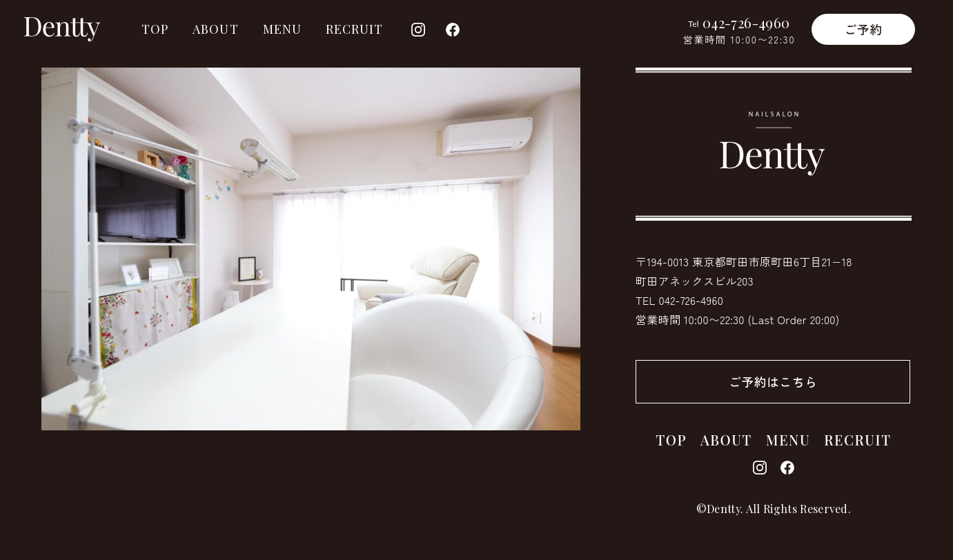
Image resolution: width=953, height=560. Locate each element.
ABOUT (215, 29)
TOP (155, 29)
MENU (282, 29)
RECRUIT (355, 29)
